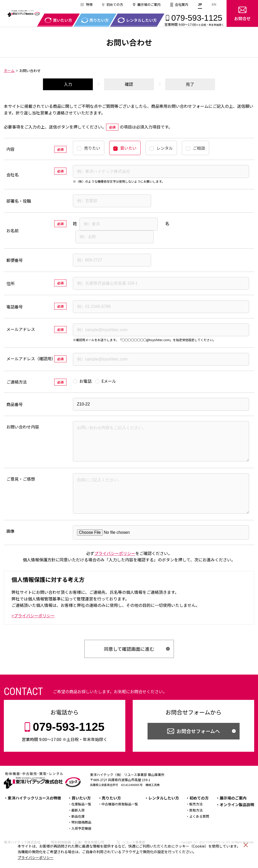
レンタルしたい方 (164, 812)
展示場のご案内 (149, 4)
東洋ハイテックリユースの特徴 (34, 812)
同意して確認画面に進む (129, 663)
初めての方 (115, 4)
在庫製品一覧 (81, 818)
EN (214, 4)
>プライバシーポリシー (33, 630)
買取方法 (196, 824)
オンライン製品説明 (237, 819)
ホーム (9, 71)
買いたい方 (81, 812)
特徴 (89, 4)
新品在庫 (78, 831)
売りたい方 (111, 812)
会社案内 (182, 4)
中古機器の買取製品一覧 (120, 818)
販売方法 (196, 818)
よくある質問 (199, 831)
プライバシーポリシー (36, 858)
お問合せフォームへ (198, 745)
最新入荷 (78, 824)
